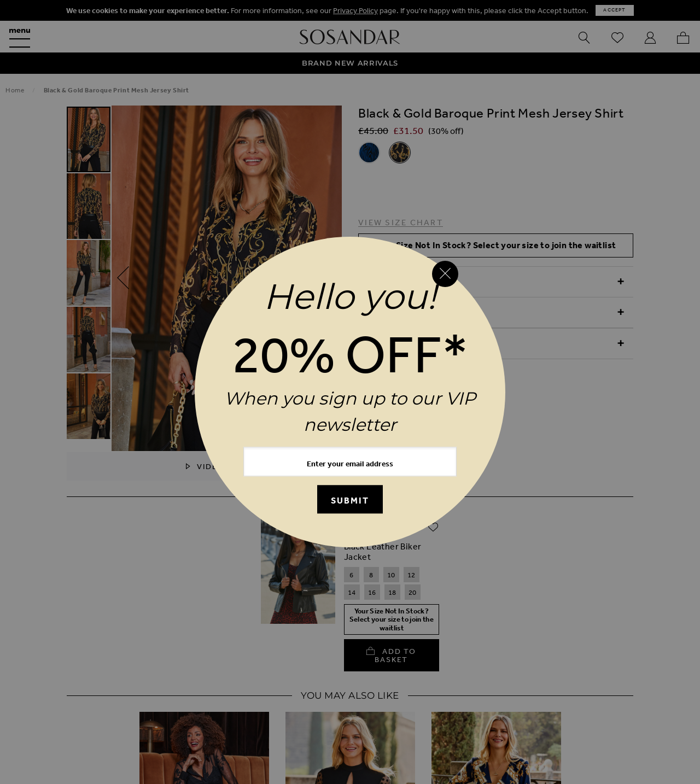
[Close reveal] (445, 274)
